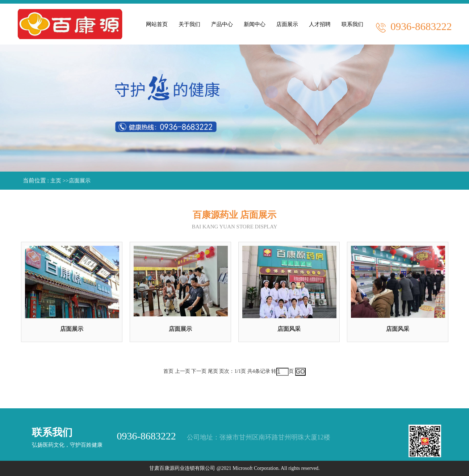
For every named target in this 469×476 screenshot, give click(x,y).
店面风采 (289, 329)
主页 (56, 181)
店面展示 (80, 181)
